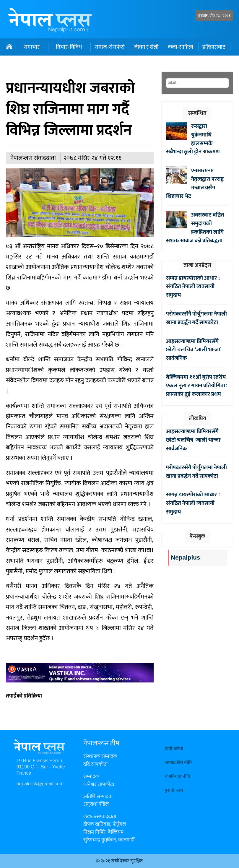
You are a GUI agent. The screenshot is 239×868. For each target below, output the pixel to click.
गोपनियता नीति (178, 777)
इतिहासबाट (214, 47)
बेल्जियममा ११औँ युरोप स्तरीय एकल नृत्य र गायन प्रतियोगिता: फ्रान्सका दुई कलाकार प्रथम (196, 386)
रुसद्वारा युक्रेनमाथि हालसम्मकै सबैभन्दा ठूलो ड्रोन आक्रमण (193, 139)
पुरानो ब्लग (174, 790)
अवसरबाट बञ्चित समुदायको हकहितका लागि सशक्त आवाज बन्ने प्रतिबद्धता (195, 227)
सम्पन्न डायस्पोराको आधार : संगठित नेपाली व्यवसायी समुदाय (193, 287)
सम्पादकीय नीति (178, 763)
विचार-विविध (69, 47)
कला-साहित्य (181, 47)
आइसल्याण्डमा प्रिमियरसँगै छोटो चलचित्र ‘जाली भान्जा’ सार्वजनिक (194, 350)
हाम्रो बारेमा (174, 749)
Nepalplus (185, 558)
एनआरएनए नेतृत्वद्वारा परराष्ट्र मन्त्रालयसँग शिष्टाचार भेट (195, 183)
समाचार (32, 47)
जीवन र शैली (146, 47)
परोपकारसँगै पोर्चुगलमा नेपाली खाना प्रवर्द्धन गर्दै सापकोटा (196, 318)
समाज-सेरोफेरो (110, 47)
